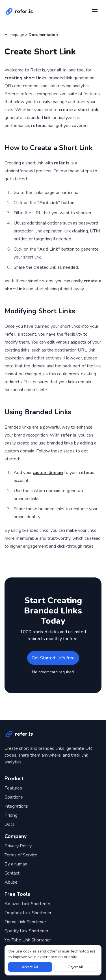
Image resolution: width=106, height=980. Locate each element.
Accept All (30, 967)
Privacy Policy (18, 846)
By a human (16, 864)
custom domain (48, 473)
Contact (12, 873)
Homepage (14, 35)
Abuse (11, 882)
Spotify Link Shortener (26, 931)
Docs (10, 824)
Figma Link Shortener (25, 922)
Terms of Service (21, 855)
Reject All (76, 967)
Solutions (14, 797)
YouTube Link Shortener (28, 940)
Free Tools (17, 894)
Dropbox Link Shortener (28, 913)
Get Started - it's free (53, 658)
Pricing (11, 815)
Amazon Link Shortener (27, 904)
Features (13, 788)
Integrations (16, 806)
